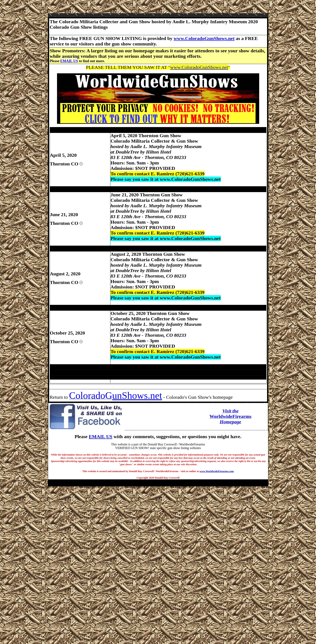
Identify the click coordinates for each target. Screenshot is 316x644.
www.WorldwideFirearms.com (217, 471)
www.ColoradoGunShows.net (204, 38)
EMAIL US (69, 61)
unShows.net (137, 395)
